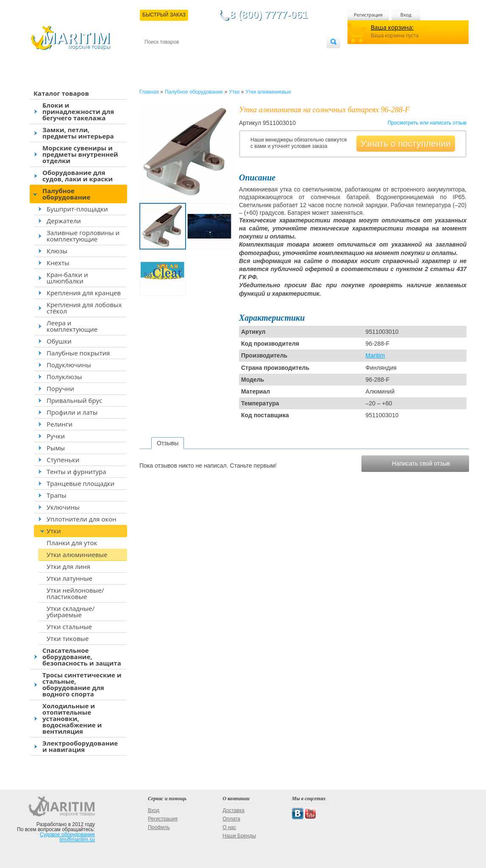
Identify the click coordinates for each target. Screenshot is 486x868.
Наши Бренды (239, 836)
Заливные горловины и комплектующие (83, 236)
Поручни (60, 388)
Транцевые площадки (81, 483)
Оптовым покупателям (300, 56)
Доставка (186, 56)
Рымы (56, 448)
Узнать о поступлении (406, 143)
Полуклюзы (64, 377)
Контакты (154, 56)
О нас (229, 827)
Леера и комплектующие (72, 326)
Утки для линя (68, 566)
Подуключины (69, 365)
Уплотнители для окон (81, 519)
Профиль (159, 827)
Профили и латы (72, 412)
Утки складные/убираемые (71, 611)
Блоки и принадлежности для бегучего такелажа (78, 111)
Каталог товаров (61, 93)
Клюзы (57, 251)
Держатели (64, 221)
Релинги (60, 424)
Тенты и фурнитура (76, 471)
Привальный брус (74, 400)
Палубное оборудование (66, 194)
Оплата (214, 56)
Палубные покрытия (78, 353)
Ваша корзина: (392, 27)
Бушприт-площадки (77, 209)
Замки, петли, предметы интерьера (78, 133)
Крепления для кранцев (84, 293)
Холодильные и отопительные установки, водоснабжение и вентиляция (72, 718)
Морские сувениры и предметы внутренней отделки (80, 154)
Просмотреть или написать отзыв (427, 123)
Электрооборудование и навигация (80, 746)
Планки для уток (72, 543)
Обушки (59, 341)
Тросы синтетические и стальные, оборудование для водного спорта (82, 684)
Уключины (63, 507)
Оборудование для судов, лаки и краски (78, 176)
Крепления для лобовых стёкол (84, 308)
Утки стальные (69, 627)
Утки (54, 531)
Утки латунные (69, 578)
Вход (406, 15)
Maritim (375, 355)
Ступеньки (63, 460)
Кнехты (58, 263)
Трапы (57, 495)
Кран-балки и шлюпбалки (67, 278)
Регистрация (368, 15)
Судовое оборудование (67, 835)
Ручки (56, 436)
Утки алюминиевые (77, 555)
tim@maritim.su (77, 840)
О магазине (246, 56)
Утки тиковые (68, 638)
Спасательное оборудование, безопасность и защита (82, 657)
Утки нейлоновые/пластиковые (75, 593)
